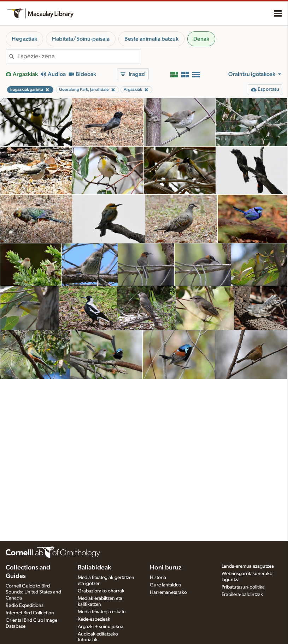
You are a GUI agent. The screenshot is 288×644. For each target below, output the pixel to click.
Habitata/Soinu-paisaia (81, 39)
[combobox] (79, 57)
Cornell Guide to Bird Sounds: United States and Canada (33, 592)
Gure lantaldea (165, 585)
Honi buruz (166, 568)
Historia (158, 578)
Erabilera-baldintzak (242, 595)
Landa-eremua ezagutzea (248, 566)
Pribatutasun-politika (243, 587)
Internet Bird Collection (30, 613)
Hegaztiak (24, 39)
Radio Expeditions (25, 605)
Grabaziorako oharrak (101, 591)
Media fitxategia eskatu (102, 612)
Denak (201, 39)
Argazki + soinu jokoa (101, 627)
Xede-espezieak (94, 619)
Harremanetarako (168, 592)
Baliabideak (94, 568)
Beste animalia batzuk (151, 39)
